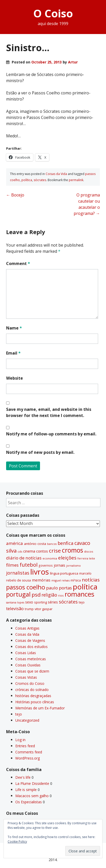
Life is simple (26, 790)
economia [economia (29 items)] (50, 558)
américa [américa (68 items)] (15, 543)
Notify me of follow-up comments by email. (51, 434)
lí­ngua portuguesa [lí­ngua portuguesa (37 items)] (64, 573)
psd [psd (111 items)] (36, 595)
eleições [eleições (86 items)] (67, 558)
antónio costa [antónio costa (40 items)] (35, 544)
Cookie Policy (17, 842)
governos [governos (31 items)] (46, 565)
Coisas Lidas (26, 653)
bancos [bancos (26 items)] (52, 544)
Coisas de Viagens (30, 640)
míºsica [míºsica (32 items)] (76, 580)
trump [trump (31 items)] (29, 609)
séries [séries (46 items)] (53, 602)
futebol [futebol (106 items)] (29, 565)
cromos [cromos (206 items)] (72, 550)
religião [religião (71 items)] (49, 595)
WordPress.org (28, 758)
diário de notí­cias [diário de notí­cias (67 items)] (24, 558)
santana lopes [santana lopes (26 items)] (15, 602)
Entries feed (25, 746)
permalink (76, 180)
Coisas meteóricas (31, 659)
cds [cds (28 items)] (20, 551)
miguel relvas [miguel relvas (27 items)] (61, 580)
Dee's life (23, 777)
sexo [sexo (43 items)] (29, 602)
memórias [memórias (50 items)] (41, 580)
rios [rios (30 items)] (61, 595)
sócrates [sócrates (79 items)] (68, 602)
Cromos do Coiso (30, 683)
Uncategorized (27, 720)
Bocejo (15, 195)
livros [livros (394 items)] (40, 572)
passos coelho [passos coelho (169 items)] (26, 587)
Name (14, 328)
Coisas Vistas (26, 677)
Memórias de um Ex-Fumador (40, 708)
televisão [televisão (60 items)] (15, 608)
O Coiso (53, 13)
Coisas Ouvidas (28, 665)
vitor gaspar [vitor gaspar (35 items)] (44, 609)
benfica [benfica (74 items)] (65, 543)
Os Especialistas (29, 802)
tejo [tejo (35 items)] (82, 602)
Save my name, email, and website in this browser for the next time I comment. (49, 412)
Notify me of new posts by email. (40, 452)
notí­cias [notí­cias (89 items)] (91, 580)
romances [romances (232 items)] (79, 594)
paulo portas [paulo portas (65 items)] (59, 588)
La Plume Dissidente (32, 783)
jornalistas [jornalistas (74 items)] (18, 573)
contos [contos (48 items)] (42, 551)
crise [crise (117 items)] (55, 551)
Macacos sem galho (32, 796)
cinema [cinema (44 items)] (29, 551)
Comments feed (29, 752)
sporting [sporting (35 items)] (41, 602)
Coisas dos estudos (31, 647)
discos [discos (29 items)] (89, 551)
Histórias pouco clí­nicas (35, 702)
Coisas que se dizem (32, 671)
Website (15, 378)
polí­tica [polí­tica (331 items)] (85, 587)
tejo (19, 714)
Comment (18, 263)
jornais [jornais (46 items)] (59, 565)
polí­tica (27, 180)
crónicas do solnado (32, 690)
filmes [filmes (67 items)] (12, 565)
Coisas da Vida (56, 174)
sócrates (40, 180)
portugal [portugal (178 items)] (18, 594)
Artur (73, 62)
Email (13, 353)
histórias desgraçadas (33, 696)
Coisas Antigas (27, 628)
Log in (20, 740)
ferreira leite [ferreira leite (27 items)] (86, 558)
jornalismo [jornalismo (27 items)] (74, 565)
